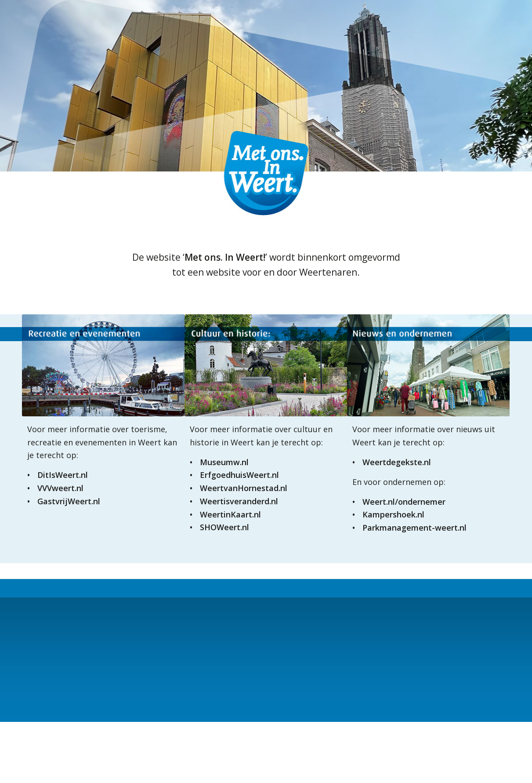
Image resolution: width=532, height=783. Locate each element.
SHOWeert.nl (224, 527)
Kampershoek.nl (393, 514)
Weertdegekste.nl (397, 462)
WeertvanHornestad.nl (244, 488)
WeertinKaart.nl (230, 514)
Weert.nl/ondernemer (404, 502)
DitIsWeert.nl (63, 475)
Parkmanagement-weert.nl (414, 528)
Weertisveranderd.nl (239, 501)
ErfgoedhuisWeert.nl (239, 475)
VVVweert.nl (60, 488)
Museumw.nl (224, 462)
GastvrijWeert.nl (69, 501)
